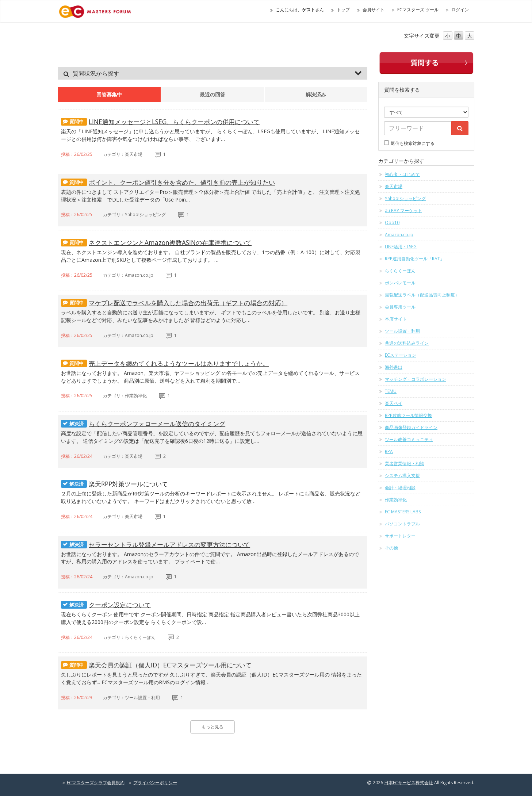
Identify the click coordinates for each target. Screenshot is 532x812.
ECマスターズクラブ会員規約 (96, 799)
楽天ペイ (394, 403)
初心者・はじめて (402, 174)
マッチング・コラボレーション (416, 379)
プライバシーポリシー (155, 799)
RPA (389, 451)
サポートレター (400, 536)
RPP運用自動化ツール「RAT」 (415, 259)
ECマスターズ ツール (418, 10)
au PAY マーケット (403, 210)
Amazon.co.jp (399, 235)
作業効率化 (396, 500)
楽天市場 (394, 186)
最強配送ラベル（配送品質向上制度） (422, 295)
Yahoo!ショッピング (405, 198)
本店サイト (396, 319)
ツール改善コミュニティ (409, 439)
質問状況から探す (96, 73)
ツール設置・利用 (402, 331)
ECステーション (401, 355)
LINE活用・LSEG (401, 247)
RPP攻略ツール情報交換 (408, 415)
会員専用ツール (400, 307)
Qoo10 (392, 223)
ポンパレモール (400, 283)
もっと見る (213, 743)
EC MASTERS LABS (403, 512)
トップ (343, 10)
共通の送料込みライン (407, 343)
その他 (391, 548)
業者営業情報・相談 (405, 464)
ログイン (460, 10)
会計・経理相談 (400, 488)
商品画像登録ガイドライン (411, 427)
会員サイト (374, 10)
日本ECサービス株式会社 (409, 799)
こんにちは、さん (300, 10)
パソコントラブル (402, 524)
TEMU (391, 391)
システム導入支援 (402, 476)
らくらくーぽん (400, 271)
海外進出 (394, 367)
